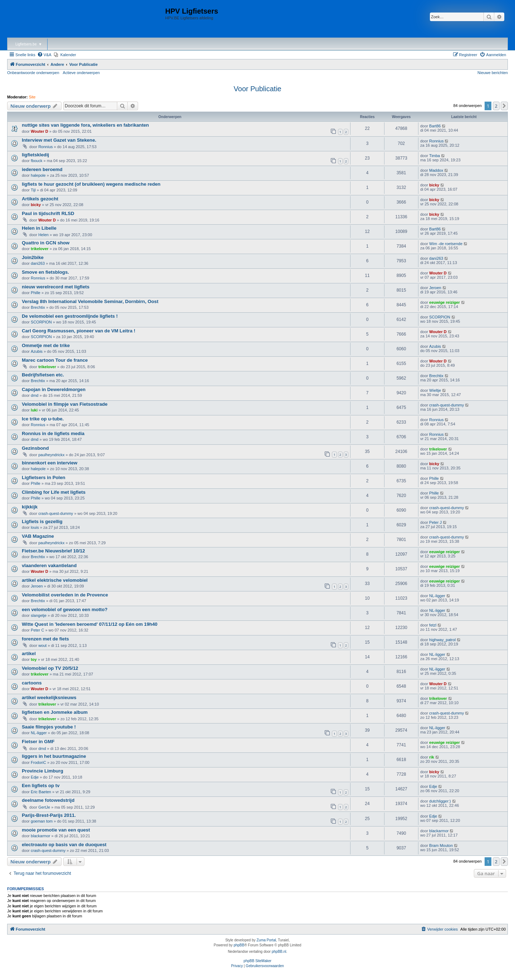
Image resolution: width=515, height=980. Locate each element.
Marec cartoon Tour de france (55, 360)
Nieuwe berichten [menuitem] (493, 73)
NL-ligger (437, 596)
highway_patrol (442, 640)
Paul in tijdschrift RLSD (48, 213)
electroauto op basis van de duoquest (64, 845)
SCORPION (41, 322)
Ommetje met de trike (46, 345)
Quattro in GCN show (46, 243)
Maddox (436, 170)
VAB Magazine (38, 536)
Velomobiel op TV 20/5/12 (50, 668)
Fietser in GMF (38, 742)
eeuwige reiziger (445, 302)
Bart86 (435, 126)
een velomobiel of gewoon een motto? (65, 610)
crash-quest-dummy (447, 405)
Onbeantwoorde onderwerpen (33, 73)
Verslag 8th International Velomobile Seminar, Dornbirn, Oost (90, 301)
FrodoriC (38, 762)
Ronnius (45, 147)
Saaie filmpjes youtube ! (49, 727)
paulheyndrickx (51, 455)
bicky (434, 185)
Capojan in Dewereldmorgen (54, 389)
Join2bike (33, 257)
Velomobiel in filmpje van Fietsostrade (65, 404)
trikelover (40, 249)
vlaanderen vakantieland (49, 565)
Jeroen (435, 288)
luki (34, 410)
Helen (43, 235)
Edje (35, 777)
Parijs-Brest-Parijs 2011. (49, 815)
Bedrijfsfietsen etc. (43, 375)
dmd (35, 395)
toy (34, 659)
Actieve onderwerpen (81, 73)
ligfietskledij (35, 155)
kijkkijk (30, 507)
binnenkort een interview (50, 463)
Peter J (435, 522)
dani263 (38, 263)
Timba (435, 156)
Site (32, 97)
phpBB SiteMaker (257, 961)
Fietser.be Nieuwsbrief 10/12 (53, 551)
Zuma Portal (266, 940)
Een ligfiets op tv (41, 786)
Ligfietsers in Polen (44, 477)
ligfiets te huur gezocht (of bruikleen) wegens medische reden (91, 184)
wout (42, 645)
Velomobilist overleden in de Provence (65, 595)
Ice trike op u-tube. (43, 419)
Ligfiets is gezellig (42, 521)
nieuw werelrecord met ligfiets (56, 287)
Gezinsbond (35, 448)
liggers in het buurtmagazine (54, 756)
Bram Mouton (441, 845)
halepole (38, 175)
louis (35, 527)
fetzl (433, 625)
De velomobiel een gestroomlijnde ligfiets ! (70, 316)
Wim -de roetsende (446, 244)
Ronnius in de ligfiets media (53, 433)
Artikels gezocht (40, 199)
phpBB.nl (279, 952)
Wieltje (435, 390)
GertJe (44, 807)
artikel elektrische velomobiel (55, 580)
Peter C (37, 630)
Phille (36, 293)
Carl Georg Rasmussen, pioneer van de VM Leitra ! (79, 331)
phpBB (239, 945)
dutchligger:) (440, 801)
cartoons (32, 683)
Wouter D (40, 131)
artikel (29, 654)
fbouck (36, 161)
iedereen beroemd (42, 169)
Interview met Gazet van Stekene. (59, 140)
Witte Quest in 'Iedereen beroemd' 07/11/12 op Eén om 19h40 (90, 624)
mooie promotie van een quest (56, 830)
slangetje (39, 615)
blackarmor (40, 836)
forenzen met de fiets (45, 639)
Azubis (37, 351)
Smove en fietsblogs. (45, 272)
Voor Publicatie (257, 89)
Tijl (33, 190)
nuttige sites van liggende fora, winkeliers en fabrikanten (85, 125)
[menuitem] (44, 55)
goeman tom (42, 821)
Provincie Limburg (43, 771)
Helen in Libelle (39, 228)
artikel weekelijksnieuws (49, 698)
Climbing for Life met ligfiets (54, 492)
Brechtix (38, 307)
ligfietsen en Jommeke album (55, 712)
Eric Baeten (41, 792)
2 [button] (496, 106)
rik (431, 757)
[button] (504, 106)
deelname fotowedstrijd (48, 800)
